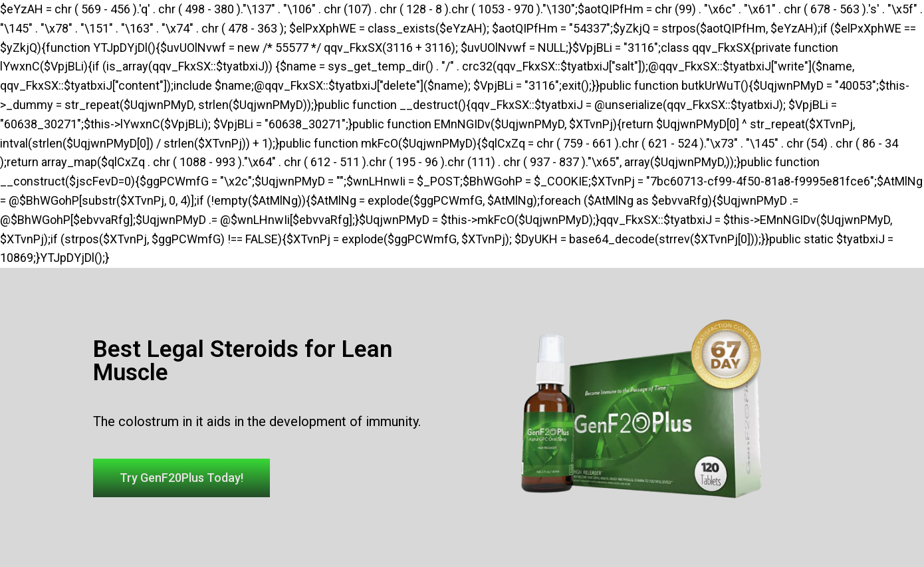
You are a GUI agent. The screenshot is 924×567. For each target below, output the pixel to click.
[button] (181, 478)
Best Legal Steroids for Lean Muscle (243, 361)
